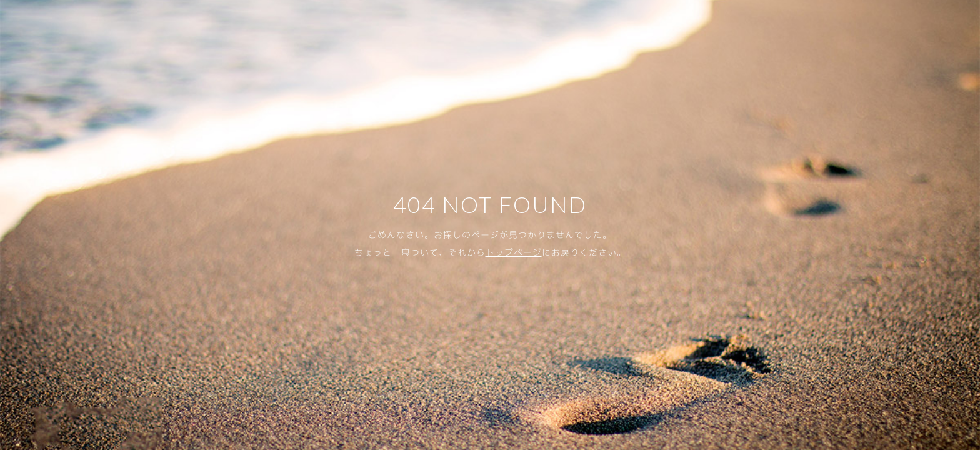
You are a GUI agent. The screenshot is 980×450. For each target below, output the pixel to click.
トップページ (514, 252)
